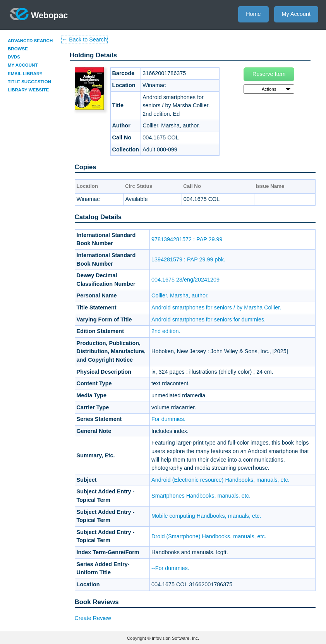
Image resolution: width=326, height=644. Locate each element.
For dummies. (168, 419)
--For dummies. (170, 568)
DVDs (14, 57)
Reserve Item (269, 74)
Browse (18, 49)
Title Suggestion (29, 82)
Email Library (25, 74)
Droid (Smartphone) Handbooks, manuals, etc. (209, 536)
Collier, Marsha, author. (180, 295)
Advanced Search (30, 41)
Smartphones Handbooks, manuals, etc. (201, 496)
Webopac (39, 14)
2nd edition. (166, 331)
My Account (296, 14)
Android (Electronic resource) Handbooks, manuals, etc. (220, 480)
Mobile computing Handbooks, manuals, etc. (206, 516)
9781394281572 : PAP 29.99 (187, 239)
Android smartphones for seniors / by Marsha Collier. (216, 307)
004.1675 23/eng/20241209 (185, 280)
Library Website (28, 90)
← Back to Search (84, 39)
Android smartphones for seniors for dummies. (208, 319)
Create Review (93, 618)
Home (253, 14)
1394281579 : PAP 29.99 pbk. (188, 259)
